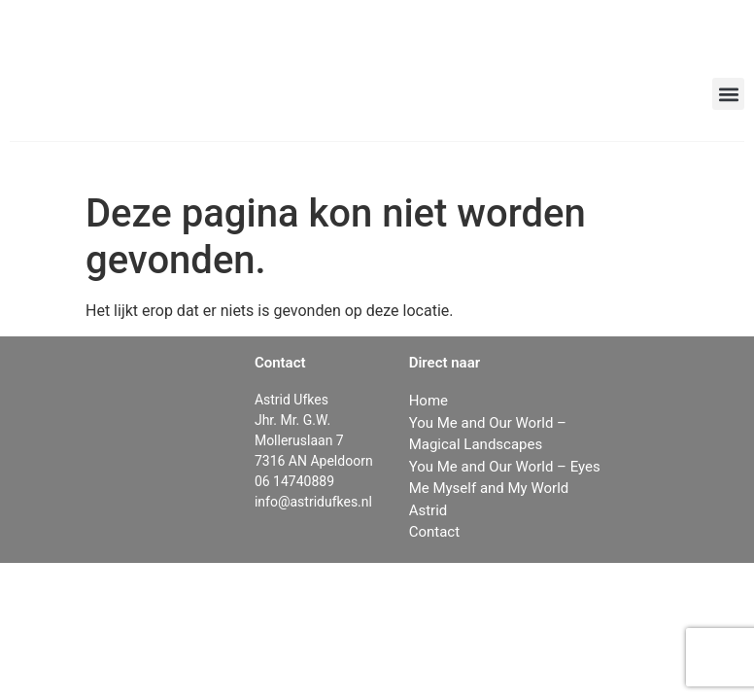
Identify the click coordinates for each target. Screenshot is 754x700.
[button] (728, 94)
